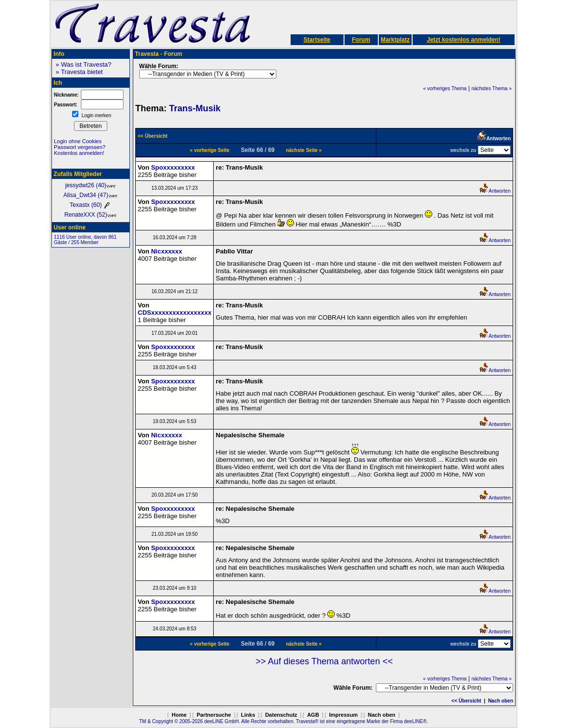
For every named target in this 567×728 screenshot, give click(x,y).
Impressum (343, 715)
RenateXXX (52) (90, 215)
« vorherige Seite (210, 150)
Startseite (317, 40)
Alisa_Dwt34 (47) (90, 195)
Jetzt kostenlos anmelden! (464, 40)
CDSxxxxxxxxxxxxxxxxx (174, 313)
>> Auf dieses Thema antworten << (324, 661)
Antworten (495, 191)
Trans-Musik (195, 108)
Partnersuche (214, 715)
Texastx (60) (90, 205)
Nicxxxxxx (167, 251)
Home (179, 715)
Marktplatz (395, 40)
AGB (313, 715)
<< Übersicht (466, 701)
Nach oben (501, 701)
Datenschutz (281, 715)
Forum (361, 40)
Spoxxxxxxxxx (173, 167)
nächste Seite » (304, 150)
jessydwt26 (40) (91, 185)
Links (248, 715)
